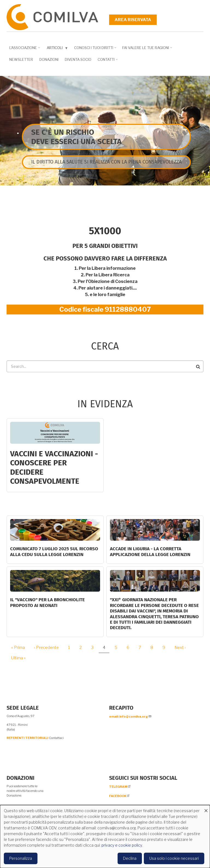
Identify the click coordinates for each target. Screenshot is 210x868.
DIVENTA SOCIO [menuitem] (78, 59)
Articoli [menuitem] (56, 49)
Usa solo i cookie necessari (174, 858)
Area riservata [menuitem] (133, 20)
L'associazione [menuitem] (24, 50)
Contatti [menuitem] (107, 61)
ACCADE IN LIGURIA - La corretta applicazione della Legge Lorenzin (150, 552)
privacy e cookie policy (122, 845)
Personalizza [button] (21, 858)
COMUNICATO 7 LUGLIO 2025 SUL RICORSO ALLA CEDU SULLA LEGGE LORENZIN (54, 552)
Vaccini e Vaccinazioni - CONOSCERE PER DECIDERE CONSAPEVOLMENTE (54, 468)
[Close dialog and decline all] (206, 808)
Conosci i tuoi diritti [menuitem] (94, 50)
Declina (130, 858)
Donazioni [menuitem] (49, 59)
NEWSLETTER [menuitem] (21, 59)
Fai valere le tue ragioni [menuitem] (146, 50)
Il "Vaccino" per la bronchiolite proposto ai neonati (47, 602)
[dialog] (105, 837)
